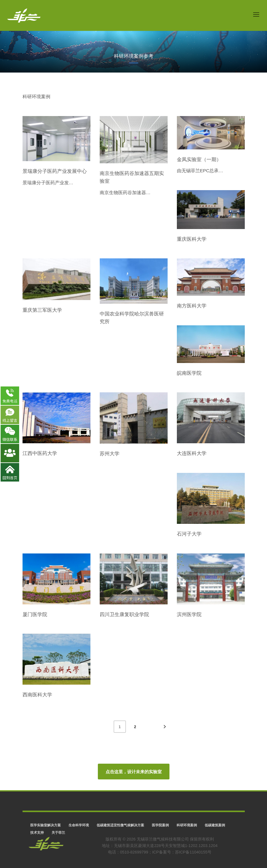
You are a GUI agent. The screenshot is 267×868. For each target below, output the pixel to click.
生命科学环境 (79, 825)
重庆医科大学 (192, 239)
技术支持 (37, 833)
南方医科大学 (192, 306)
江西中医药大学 (40, 453)
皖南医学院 (189, 373)
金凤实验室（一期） (199, 159)
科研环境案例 (187, 825)
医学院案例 (160, 825)
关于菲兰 (58, 833)
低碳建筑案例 (215, 825)
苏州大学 (110, 454)
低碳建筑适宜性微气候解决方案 (120, 825)
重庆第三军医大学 (42, 310)
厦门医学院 (35, 614)
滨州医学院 (189, 614)
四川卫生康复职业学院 (124, 614)
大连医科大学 (192, 453)
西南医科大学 (37, 695)
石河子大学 (189, 534)
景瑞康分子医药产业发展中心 (55, 171)
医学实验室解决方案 (46, 825)
